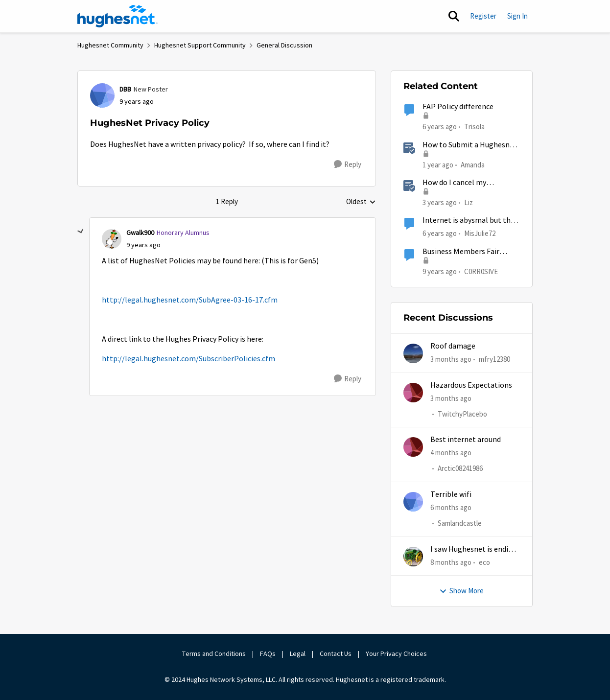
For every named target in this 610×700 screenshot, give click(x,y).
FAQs (268, 653)
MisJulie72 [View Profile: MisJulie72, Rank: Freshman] (480, 233)
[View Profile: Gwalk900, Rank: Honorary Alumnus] (112, 239)
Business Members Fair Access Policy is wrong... (462, 252)
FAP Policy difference (458, 107)
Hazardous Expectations (471, 385)
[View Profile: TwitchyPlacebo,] (413, 393)
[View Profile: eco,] (413, 557)
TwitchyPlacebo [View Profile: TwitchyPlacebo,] (462, 414)
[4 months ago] (451, 453)
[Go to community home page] (117, 16)
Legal (298, 653)
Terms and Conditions (214, 653)
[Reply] (348, 164)
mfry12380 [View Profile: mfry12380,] (494, 359)
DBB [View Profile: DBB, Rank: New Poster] (125, 89)
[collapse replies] (81, 232)
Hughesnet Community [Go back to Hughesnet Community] (110, 45)
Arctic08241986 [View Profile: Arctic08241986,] (460, 469)
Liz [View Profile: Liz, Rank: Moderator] (469, 202)
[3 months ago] (451, 360)
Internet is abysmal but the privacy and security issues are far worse (469, 221)
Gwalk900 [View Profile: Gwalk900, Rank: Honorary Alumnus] (140, 233)
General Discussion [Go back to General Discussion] (284, 45)
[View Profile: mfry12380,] (413, 353)
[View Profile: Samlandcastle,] (413, 502)
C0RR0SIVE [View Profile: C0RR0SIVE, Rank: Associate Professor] (481, 271)
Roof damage (453, 346)
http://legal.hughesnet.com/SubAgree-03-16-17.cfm (190, 300)
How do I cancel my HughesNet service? (456, 183)
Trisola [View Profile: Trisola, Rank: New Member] (474, 127)
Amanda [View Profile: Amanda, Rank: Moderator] (473, 164)
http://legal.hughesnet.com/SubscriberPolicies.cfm (188, 359)
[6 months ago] (451, 508)
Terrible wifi (451, 494)
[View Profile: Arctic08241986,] (413, 447)
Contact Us (336, 653)
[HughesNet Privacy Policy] (143, 245)
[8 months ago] (451, 563)
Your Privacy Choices (397, 653)
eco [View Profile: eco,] (484, 562)
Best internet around (466, 440)
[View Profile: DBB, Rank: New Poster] (102, 95)
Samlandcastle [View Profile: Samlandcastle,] (460, 523)
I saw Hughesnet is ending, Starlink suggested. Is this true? (475, 549)
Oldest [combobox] (361, 202)
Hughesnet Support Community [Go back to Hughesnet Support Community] (200, 45)
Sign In (517, 16)
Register (483, 16)
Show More (461, 591)
